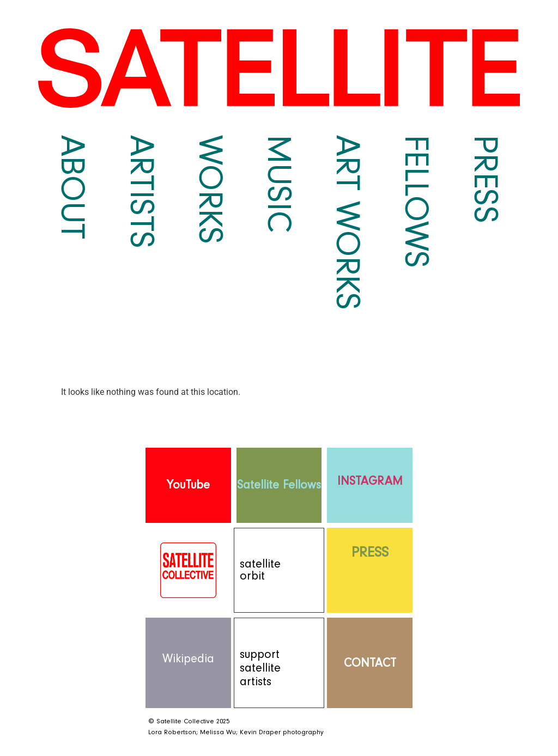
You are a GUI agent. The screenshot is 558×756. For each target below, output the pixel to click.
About (72, 187)
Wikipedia (188, 659)
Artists (142, 192)
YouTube (188, 485)
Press (486, 179)
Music (279, 184)
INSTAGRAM (370, 481)
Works (210, 190)
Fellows (416, 202)
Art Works (348, 222)
